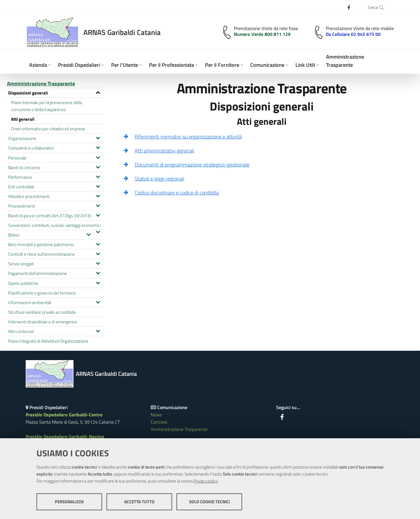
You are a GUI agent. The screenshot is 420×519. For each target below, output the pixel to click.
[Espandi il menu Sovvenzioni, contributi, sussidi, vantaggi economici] (98, 231)
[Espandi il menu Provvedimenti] (98, 205)
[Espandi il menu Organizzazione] (98, 137)
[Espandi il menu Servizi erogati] (98, 263)
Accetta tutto (139, 502)
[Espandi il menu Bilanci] (89, 234)
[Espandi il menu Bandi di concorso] (98, 166)
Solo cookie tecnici (209, 502)
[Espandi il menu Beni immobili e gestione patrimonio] (98, 243)
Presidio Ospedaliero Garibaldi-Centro (64, 415)
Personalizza (69, 502)
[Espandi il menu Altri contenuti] (98, 330)
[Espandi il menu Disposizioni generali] (98, 92)
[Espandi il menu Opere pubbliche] (98, 282)
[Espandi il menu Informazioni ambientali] (98, 301)
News (156, 415)
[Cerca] (376, 7)
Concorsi (159, 422)
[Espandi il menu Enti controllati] (98, 186)
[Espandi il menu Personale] (98, 157)
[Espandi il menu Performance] (98, 176)
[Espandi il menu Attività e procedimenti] (98, 195)
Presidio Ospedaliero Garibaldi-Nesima (65, 436)
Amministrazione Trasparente (41, 84)
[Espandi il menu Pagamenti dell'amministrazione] (98, 272)
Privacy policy (205, 481)
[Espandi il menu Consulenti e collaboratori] (98, 147)
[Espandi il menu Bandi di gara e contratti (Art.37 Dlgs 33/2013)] (98, 215)
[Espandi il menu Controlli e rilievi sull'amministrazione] (98, 253)
